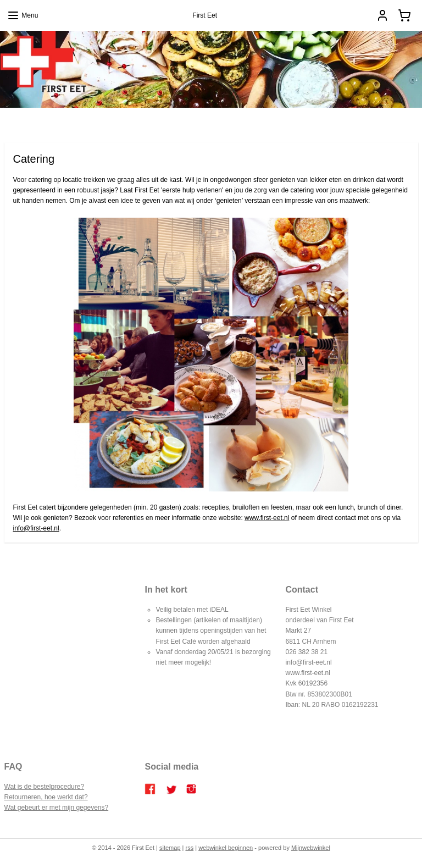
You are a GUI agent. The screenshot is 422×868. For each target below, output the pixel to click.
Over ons (300, 121)
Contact (333, 121)
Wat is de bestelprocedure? (45, 787)
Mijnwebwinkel (311, 848)
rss (190, 848)
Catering (198, 121)
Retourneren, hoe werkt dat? (46, 797)
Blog (110, 121)
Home (86, 121)
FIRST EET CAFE (151, 121)
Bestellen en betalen (249, 121)
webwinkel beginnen (226, 848)
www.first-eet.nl (267, 517)
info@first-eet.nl (36, 528)
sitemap (170, 848)
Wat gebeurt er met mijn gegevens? (57, 808)
